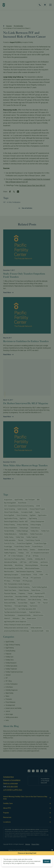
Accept (47, 861)
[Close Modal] (52, 850)
